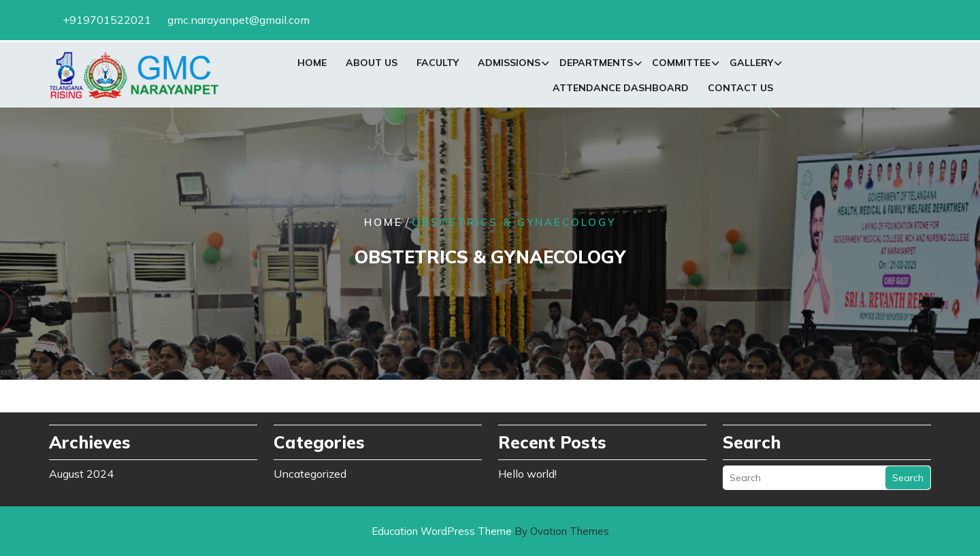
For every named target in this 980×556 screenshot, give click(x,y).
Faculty (438, 65)
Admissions (509, 65)
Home (312, 65)
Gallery (751, 65)
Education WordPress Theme (490, 531)
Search (908, 475)
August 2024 (81, 471)
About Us (372, 65)
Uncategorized (310, 471)
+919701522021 (107, 18)
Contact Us (740, 90)
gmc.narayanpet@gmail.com (239, 18)
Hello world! (527, 471)
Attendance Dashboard (621, 90)
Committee (681, 65)
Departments (596, 65)
